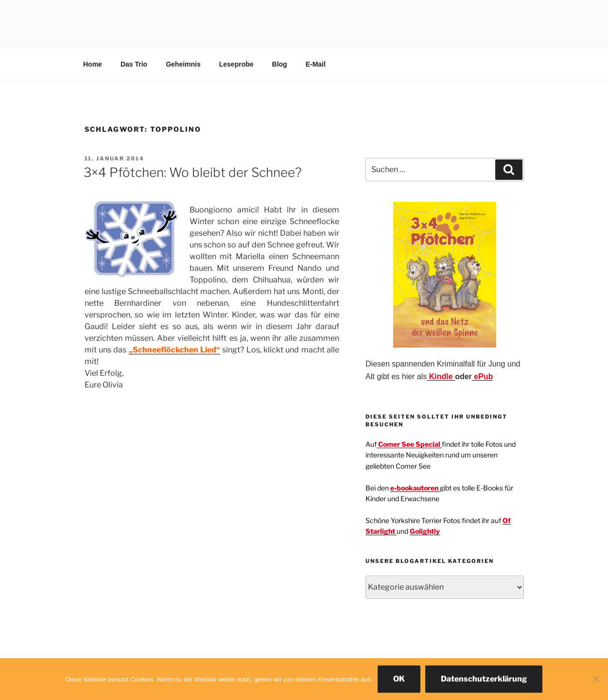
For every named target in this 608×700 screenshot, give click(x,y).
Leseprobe (236, 64)
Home (93, 64)
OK (399, 679)
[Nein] (596, 679)
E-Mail (316, 64)
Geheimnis (183, 64)
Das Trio (134, 64)
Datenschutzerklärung (484, 679)
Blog (280, 64)
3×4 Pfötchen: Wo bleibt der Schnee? (193, 172)
